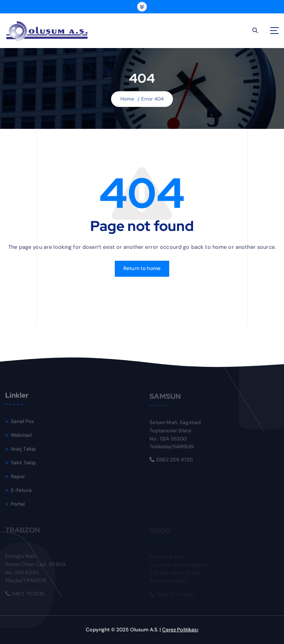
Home (127, 99)
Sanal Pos (22, 423)
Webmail (21, 437)
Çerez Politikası (180, 630)
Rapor (18, 478)
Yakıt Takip (24, 465)
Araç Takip (23, 451)
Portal (18, 506)
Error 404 (152, 99)
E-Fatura (21, 492)
